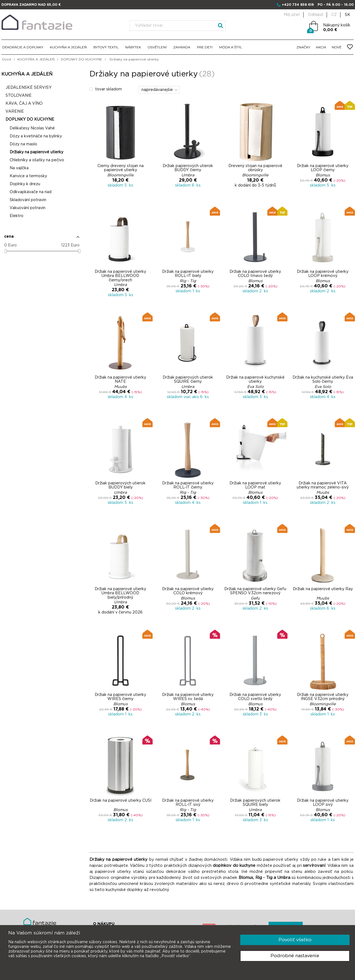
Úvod (6, 59)
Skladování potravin (28, 200)
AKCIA (321, 47)
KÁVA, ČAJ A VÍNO (24, 104)
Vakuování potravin (28, 208)
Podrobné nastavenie (295, 956)
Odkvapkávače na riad (31, 192)
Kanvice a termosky (28, 176)
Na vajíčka (19, 168)
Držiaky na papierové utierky (36, 152)
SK (348, 15)
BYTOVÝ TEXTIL (106, 47)
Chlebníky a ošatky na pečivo (37, 160)
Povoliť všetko (295, 940)
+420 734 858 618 (298, 5)
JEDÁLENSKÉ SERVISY (28, 88)
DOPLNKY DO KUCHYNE (81, 59)
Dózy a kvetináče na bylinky (36, 136)
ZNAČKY (304, 47)
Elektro (17, 216)
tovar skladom (106, 89)
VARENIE (15, 112)
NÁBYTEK (133, 47)
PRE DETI (205, 47)
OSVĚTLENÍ (157, 47)
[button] (42, 239)
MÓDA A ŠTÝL (230, 47)
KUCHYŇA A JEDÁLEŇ (68, 47)
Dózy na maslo (23, 144)
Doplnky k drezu (25, 184)
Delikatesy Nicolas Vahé (32, 128)
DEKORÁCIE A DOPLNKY (23, 47)
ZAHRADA (182, 47)
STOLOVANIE (19, 96)
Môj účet (292, 15)
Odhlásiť (316, 15)
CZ (334, 15)
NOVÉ (337, 47)
